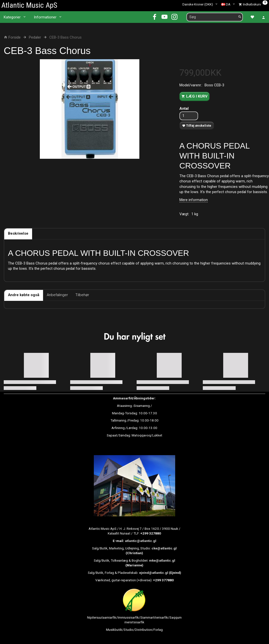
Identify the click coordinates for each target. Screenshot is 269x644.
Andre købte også (24, 295)
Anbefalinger (57, 295)
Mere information (194, 200)
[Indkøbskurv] (253, 4)
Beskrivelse (18, 233)
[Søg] (240, 17)
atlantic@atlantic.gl (141, 541)
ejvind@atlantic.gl (154, 573)
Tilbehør (82, 295)
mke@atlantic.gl (162, 560)
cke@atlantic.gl (164, 548)
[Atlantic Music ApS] (29, 5)
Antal (184, 108)
